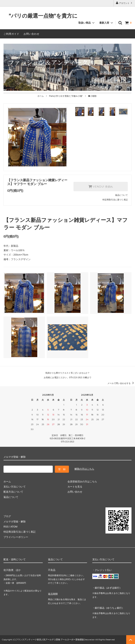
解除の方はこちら (84, 469)
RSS (6, 527)
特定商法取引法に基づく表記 (20, 532)
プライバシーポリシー (16, 537)
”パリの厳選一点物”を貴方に (41, 16)
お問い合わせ (31, 34)
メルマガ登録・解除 (15, 522)
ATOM (14, 527)
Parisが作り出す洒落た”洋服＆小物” (66, 96)
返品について (121, 195)
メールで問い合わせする (121, 383)
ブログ (7, 516)
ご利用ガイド (11, 34)
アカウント (124, 3)
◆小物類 (92, 96)
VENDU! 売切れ (101, 186)
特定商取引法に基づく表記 (115, 200)
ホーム (41, 96)
